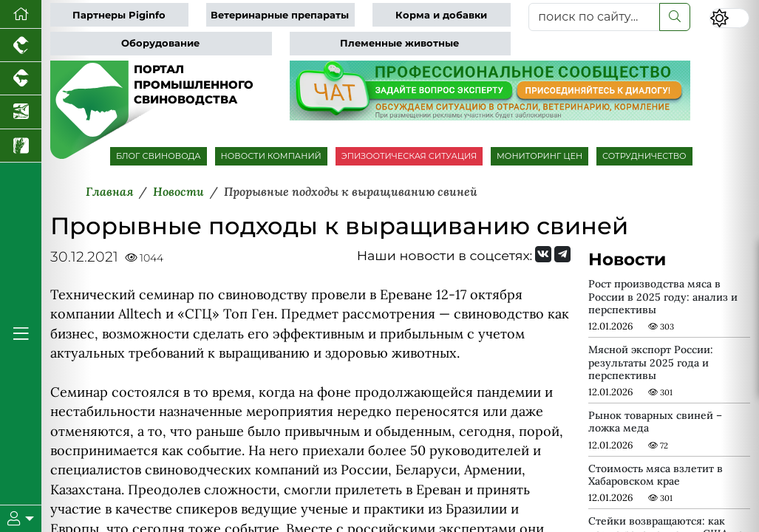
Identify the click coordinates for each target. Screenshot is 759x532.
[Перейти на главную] (21, 14)
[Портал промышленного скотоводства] (21, 79)
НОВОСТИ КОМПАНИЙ (271, 156)
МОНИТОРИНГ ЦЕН (540, 156)
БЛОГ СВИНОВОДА (159, 156)
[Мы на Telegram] (562, 254)
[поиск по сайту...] (594, 17)
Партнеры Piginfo (119, 15)
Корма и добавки (441, 15)
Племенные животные (399, 43)
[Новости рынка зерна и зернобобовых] (21, 146)
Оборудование (160, 43)
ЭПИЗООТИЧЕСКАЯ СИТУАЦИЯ (409, 156)
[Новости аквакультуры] (21, 112)
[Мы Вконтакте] (543, 254)
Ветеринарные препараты (280, 15)
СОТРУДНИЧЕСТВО (644, 156)
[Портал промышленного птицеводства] (21, 45)
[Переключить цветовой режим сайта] (729, 18)
